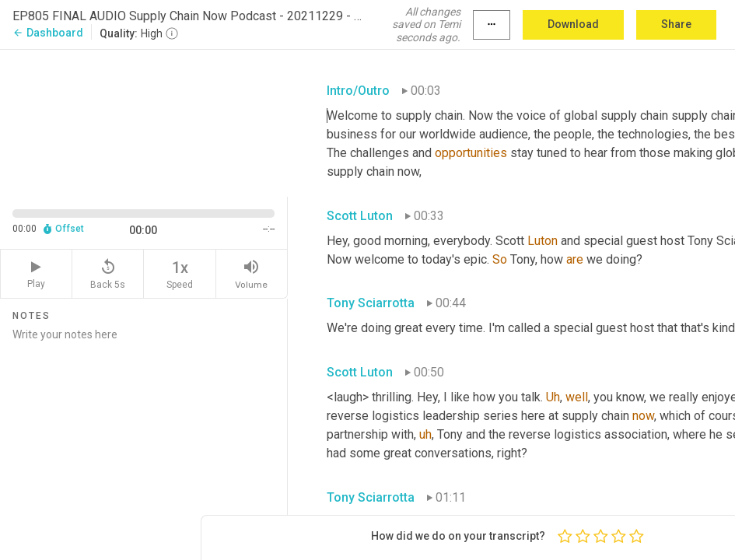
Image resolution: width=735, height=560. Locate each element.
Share (676, 24)
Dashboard (48, 33)
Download (573, 24)
